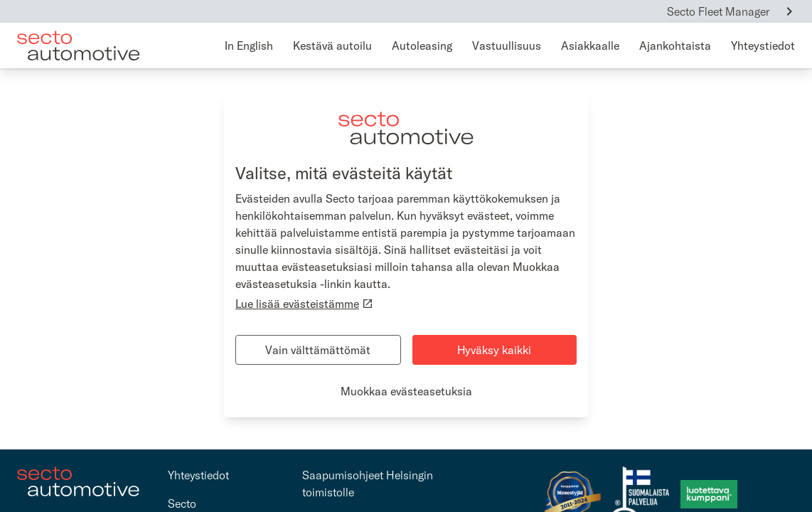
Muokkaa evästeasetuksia (406, 391)
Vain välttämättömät (318, 350)
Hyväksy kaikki (494, 350)
